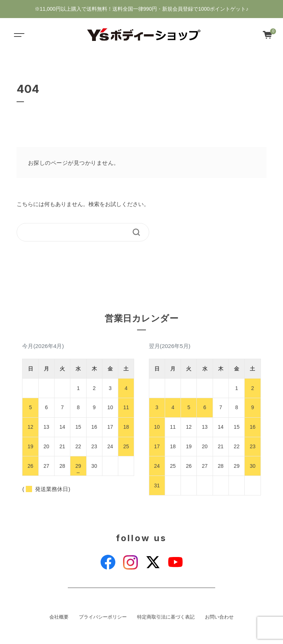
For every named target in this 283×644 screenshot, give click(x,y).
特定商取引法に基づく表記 (166, 617)
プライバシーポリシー (103, 617)
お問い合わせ (219, 617)
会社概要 (59, 617)
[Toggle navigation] (18, 35)
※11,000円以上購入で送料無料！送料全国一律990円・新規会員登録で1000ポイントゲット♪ (141, 9)
